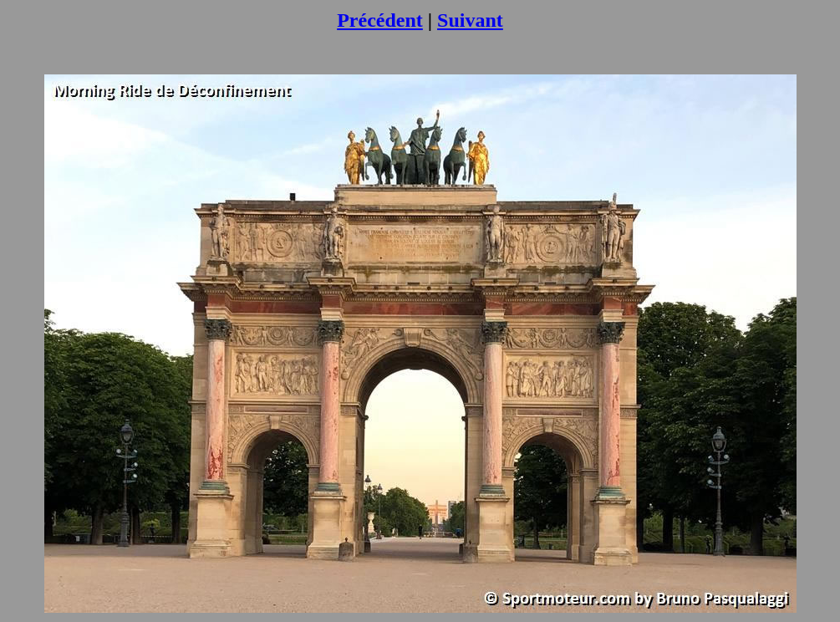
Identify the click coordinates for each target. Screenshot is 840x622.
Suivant (470, 20)
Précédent (380, 20)
